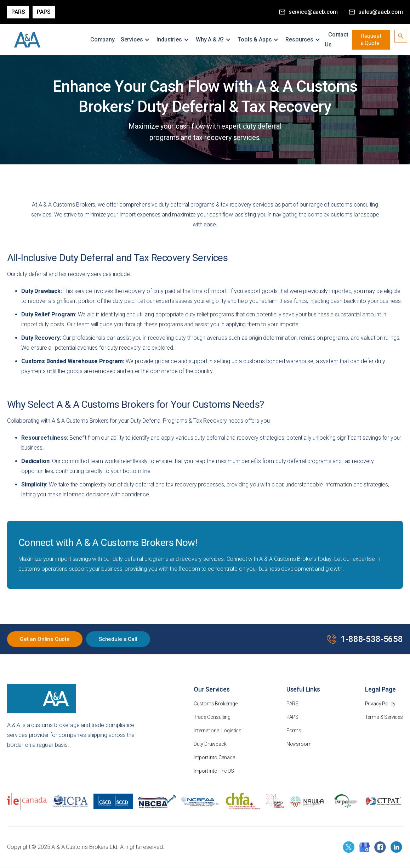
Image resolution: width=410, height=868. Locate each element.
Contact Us (337, 40)
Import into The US (214, 771)
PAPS (44, 12)
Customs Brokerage (216, 704)
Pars (18, 12)
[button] (136, 40)
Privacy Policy (380, 704)
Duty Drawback (210, 744)
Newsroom (299, 744)
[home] (27, 40)
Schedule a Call (118, 639)
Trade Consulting (212, 717)
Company (102, 40)
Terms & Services (384, 717)
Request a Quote (371, 40)
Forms (294, 731)
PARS (292, 704)
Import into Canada (215, 757)
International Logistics (218, 731)
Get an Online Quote (45, 639)
